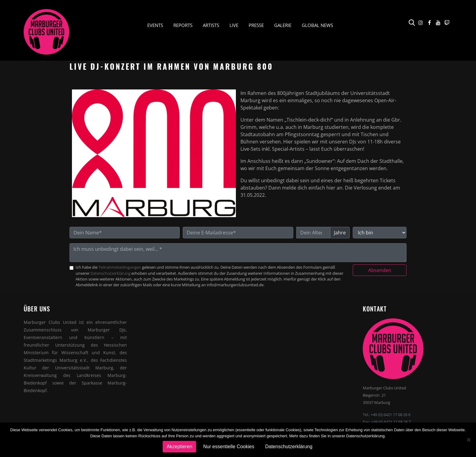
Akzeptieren (180, 447)
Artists (211, 25)
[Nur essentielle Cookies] (468, 440)
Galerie (283, 25)
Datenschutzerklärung (110, 273)
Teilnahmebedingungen (120, 267)
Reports (183, 25)
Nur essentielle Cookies (229, 447)
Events (155, 25)
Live (234, 25)
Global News (317, 25)
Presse (256, 25)
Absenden (380, 270)
